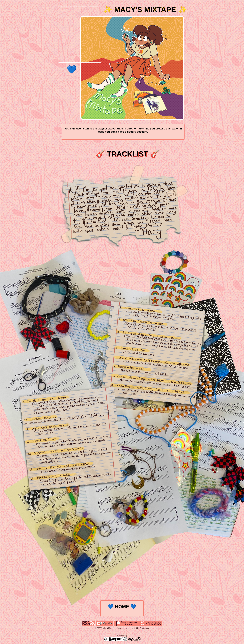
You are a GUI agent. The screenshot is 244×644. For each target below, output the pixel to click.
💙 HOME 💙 (122, 607)
